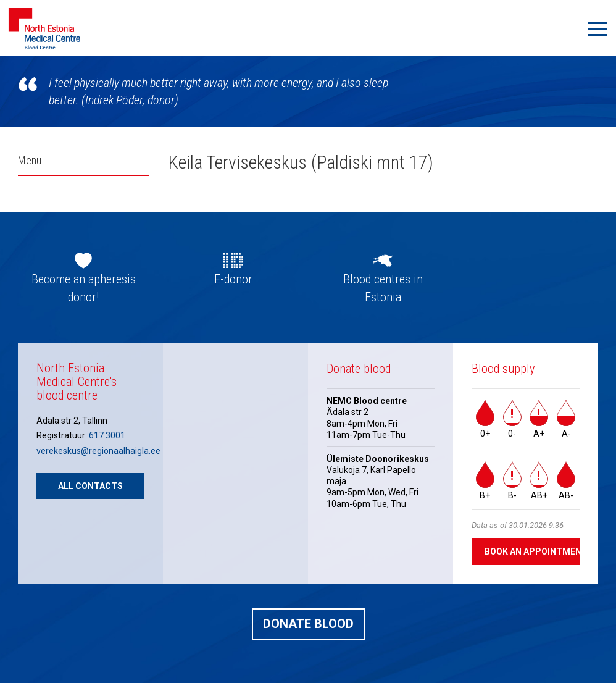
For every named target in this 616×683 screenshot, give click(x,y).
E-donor (233, 279)
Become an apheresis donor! (84, 288)
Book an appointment (532, 551)
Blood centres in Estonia (383, 288)
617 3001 (107, 435)
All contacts (90, 486)
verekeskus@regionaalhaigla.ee (98, 451)
